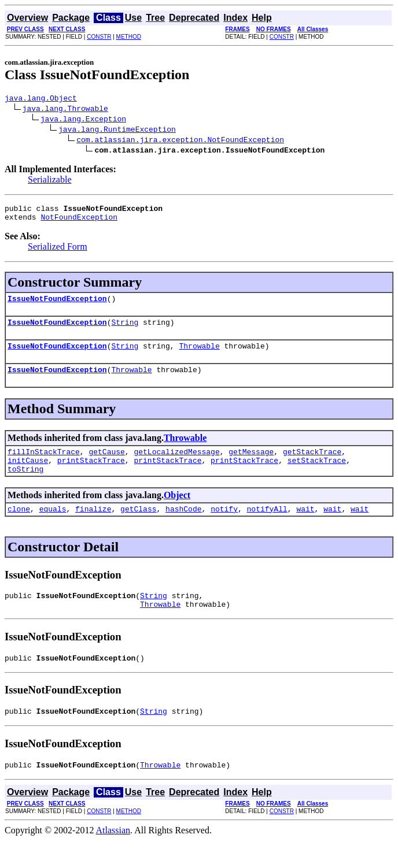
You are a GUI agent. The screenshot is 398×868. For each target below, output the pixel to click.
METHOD (129, 37)
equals (53, 528)
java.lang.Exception (83, 120)
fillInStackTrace (44, 465)
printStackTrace (91, 476)
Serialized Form (58, 252)
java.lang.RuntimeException (117, 131)
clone (19, 528)
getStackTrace (312, 465)
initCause (28, 476)
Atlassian (113, 858)
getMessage (251, 465)
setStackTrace (317, 476)
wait (305, 528)
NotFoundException (79, 222)
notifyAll (267, 528)
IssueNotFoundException (57, 305)
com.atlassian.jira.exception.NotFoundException (180, 141)
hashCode (183, 528)
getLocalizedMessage (176, 465)
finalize (93, 528)
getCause (106, 465)
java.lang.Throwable (65, 110)
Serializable (50, 181)
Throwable (199, 356)
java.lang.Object (41, 99)
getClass (138, 528)
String (125, 331)
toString (25, 486)
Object (177, 512)
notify (224, 528)
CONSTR (99, 37)
